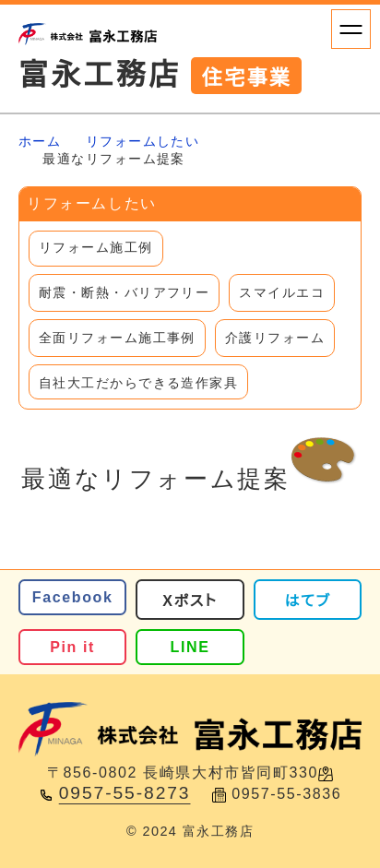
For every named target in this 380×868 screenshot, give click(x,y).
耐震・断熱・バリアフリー (124, 292)
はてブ (308, 600)
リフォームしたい (143, 141)
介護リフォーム (275, 338)
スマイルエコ (282, 292)
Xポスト (190, 600)
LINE (190, 647)
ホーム (40, 141)
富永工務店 (160, 75)
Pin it (72, 647)
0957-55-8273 (125, 793)
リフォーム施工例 (96, 247)
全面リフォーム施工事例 (117, 338)
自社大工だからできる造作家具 (138, 383)
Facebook (73, 597)
